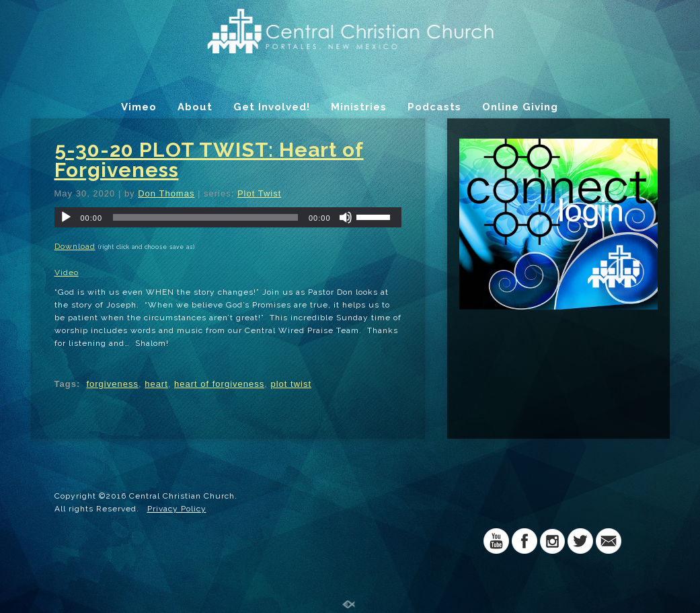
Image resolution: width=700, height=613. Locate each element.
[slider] (205, 217)
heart (156, 384)
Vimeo (139, 107)
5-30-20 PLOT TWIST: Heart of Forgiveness (209, 160)
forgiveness (112, 384)
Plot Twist (259, 193)
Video (67, 273)
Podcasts (434, 107)
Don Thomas (166, 193)
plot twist (291, 384)
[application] (228, 217)
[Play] (66, 217)
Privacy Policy (177, 509)
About (195, 107)
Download (75, 246)
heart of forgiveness (219, 384)
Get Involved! (272, 107)
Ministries (359, 107)
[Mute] (346, 217)
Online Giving (520, 107)
